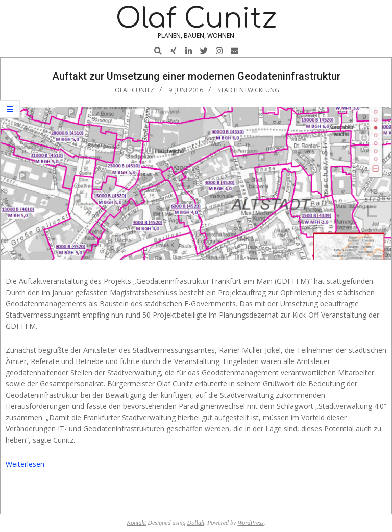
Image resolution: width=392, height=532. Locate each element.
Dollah (196, 523)
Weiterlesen (25, 464)
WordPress (250, 523)
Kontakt (136, 523)
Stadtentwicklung (248, 90)
